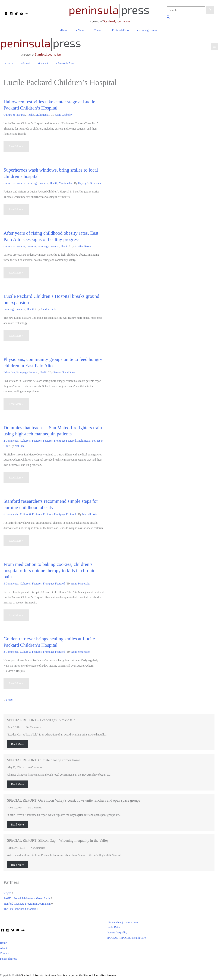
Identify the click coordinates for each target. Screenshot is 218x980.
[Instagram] (11, 14)
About (4, 947)
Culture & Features (14, 113)
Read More (17, 743)
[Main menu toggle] (214, 46)
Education (9, 371)
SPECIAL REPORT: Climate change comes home (44, 759)
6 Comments (11, 513)
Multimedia (42, 113)
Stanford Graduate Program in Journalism (27, 902)
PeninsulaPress (8, 957)
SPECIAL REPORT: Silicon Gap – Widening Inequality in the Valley (58, 839)
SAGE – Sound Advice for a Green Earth (27, 897)
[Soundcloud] (26, 14)
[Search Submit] (210, 10)
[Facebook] (6, 14)
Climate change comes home (123, 920)
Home (3, 941)
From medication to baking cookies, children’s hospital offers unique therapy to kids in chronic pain (49, 569)
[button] (168, 17)
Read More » (16, 147)
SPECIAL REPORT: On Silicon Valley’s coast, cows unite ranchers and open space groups (74, 799)
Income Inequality (117, 931)
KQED (7, 892)
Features (31, 245)
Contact (4, 952)
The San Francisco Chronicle (20, 907)
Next (12, 698)
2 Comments (11, 439)
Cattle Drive (114, 926)
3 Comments (11, 582)
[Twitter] (16, 14)
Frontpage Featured (38, 181)
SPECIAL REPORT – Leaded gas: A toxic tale (41, 718)
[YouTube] (21, 14)
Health (30, 113)
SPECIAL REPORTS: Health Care (126, 936)
